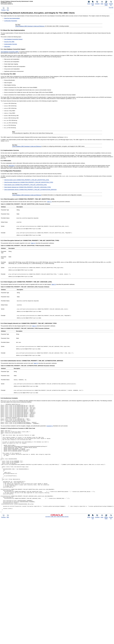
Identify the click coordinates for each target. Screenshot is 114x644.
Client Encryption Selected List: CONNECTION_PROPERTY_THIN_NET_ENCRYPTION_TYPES (29, 182)
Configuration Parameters (11, 21)
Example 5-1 (50, 429)
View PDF (111, 8)
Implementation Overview (11, 44)
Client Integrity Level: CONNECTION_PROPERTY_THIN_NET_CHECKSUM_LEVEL (26, 185)
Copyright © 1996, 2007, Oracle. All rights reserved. (57, 532)
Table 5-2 (33, 243)
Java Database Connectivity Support (13, 39)
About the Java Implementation (12, 18)
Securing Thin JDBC (9, 42)
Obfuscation (7, 47)
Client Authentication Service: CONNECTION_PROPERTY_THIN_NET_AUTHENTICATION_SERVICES (30, 190)
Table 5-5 (36, 363)
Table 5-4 (34, 326)
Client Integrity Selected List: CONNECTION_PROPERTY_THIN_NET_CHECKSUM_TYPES (28, 187)
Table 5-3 (54, 284)
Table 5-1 (49, 202)
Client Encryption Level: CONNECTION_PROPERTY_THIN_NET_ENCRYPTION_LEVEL (27, 180)
